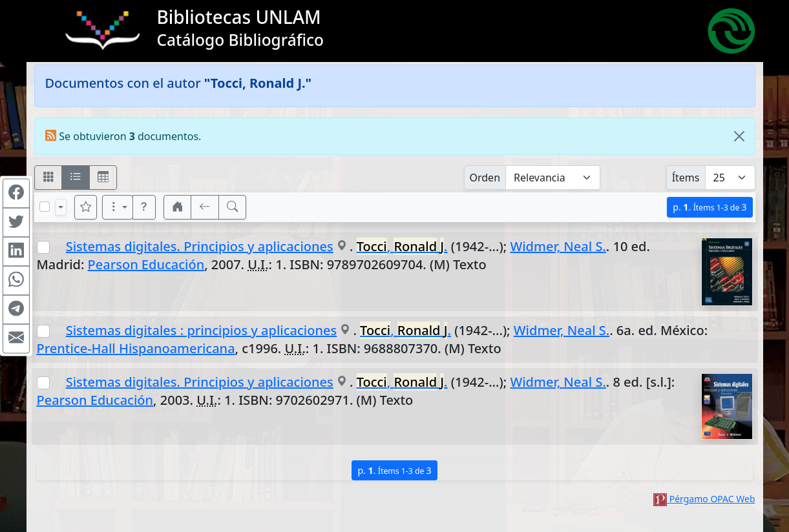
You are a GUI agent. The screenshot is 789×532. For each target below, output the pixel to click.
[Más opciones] (118, 207)
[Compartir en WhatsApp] (16, 281)
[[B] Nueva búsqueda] (233, 207)
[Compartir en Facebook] (16, 194)
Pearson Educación (146, 264)
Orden (485, 178)
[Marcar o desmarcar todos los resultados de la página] (45, 207)
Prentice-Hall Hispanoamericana (136, 348)
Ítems (686, 178)
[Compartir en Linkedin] (16, 252)
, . (402, 246)
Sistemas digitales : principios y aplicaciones (202, 330)
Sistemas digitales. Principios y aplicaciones (200, 246)
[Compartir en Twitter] (16, 223)
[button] (144, 207)
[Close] (739, 136)
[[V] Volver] (205, 207)
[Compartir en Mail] (16, 339)
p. (710, 207)
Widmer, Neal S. (558, 246)
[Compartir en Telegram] (16, 310)
